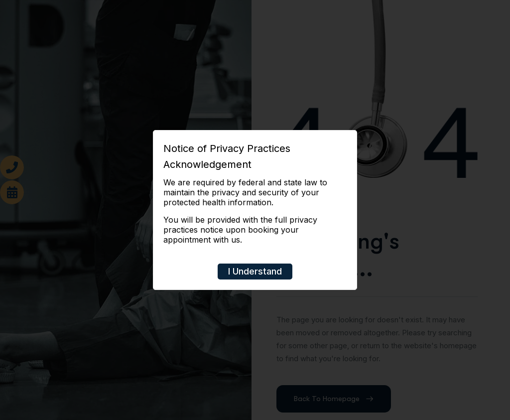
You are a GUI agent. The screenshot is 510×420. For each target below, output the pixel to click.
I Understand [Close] (255, 271)
